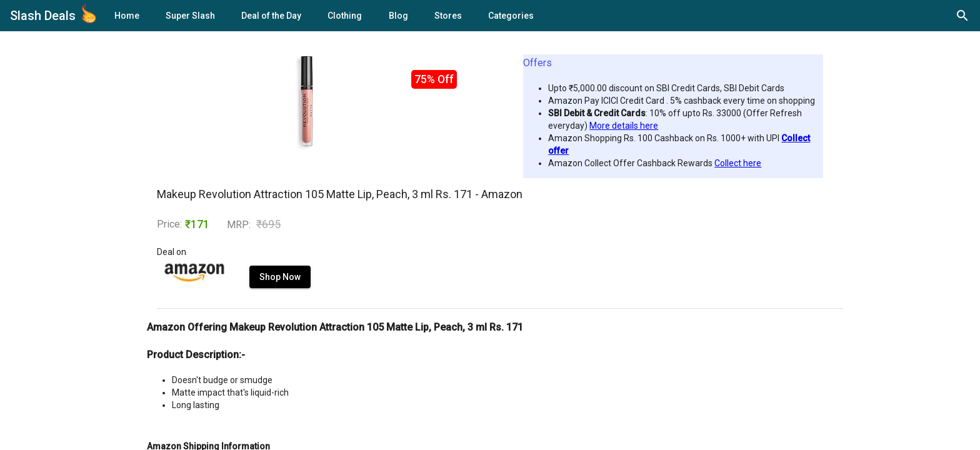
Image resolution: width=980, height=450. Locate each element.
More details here (624, 126)
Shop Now (280, 277)
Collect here (738, 163)
